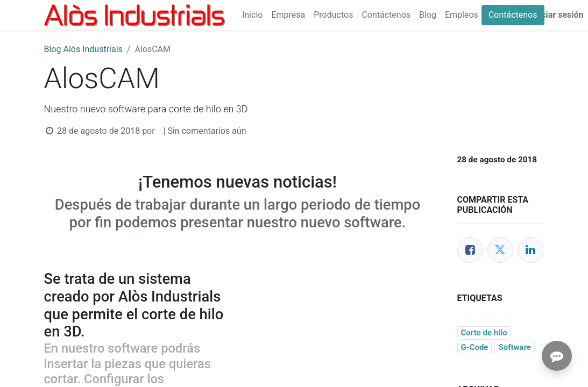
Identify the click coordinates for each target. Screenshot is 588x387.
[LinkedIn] (530, 250)
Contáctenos (513, 15)
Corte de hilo (484, 333)
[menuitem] (252, 15)
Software (515, 347)
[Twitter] (500, 250)
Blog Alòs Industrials (83, 49)
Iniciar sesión (557, 15)
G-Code (475, 347)
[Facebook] (470, 250)
